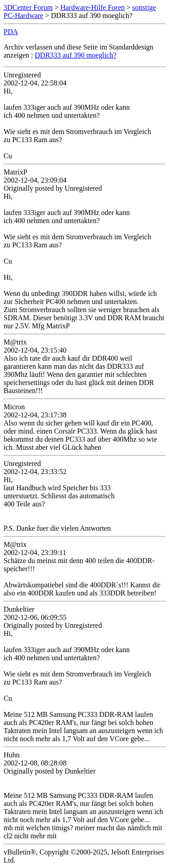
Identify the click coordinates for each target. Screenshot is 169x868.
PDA (11, 32)
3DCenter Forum (28, 7)
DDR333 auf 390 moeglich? (75, 55)
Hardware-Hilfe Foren (93, 7)
